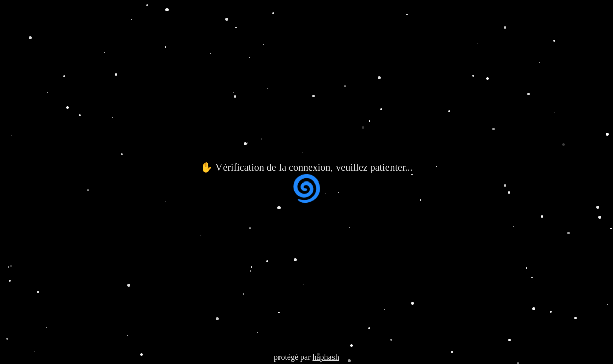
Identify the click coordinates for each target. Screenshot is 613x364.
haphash (325, 357)
